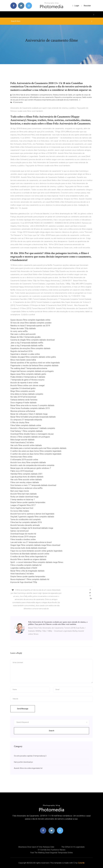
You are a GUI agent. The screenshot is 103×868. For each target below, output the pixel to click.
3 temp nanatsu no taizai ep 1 (23, 500)
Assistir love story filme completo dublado (28, 462)
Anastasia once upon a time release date (36, 847)
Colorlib (81, 863)
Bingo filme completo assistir (23, 391)
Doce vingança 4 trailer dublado (23, 403)
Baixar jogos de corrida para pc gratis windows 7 (31, 468)
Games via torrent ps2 (20, 531)
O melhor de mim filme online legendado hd (28, 557)
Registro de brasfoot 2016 (21, 351)
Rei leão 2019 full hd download (23, 397)
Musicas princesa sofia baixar (23, 411)
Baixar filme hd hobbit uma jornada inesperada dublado (33, 417)
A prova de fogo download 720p (24, 582)
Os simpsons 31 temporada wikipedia (26, 420)
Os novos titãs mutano (20, 511)
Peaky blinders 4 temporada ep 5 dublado (28, 377)
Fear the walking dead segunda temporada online (51, 853)
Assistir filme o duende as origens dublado (28, 559)
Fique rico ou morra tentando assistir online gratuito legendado (36, 551)
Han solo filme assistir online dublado (26, 445)
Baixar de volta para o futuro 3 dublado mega (29, 414)
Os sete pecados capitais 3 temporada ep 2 (30, 756)
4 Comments (17, 102)
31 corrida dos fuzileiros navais (52, 850)
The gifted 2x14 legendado (73, 847)
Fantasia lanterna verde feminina (24, 400)
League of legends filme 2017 (23, 505)
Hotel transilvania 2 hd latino (22, 442)
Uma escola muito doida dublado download (28, 548)
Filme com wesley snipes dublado (25, 482)
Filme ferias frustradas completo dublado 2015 (30, 408)
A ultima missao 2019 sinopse (23, 537)
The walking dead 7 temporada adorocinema (29, 368)
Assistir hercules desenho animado (25, 525)
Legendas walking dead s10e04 (24, 568)
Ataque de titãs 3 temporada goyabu (25, 337)
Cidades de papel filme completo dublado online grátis (33, 357)
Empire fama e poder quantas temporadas (28, 502)
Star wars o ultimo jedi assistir (23, 334)
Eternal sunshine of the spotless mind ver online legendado (35, 363)
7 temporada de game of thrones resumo (27, 380)
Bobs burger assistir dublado (22, 440)
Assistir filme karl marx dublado (24, 494)
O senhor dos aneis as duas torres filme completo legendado (36, 451)
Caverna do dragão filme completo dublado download (32, 340)
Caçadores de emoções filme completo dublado (30, 348)
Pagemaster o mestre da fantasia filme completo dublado (34, 366)
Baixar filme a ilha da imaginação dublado (27, 571)
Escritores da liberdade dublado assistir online (30, 554)
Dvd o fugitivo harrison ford (22, 508)
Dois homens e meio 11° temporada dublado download (33, 485)
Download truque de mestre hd (23, 534)
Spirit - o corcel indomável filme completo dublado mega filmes (37, 562)
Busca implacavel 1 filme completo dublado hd (30, 579)
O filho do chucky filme (20, 423)
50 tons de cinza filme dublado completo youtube (31, 323)
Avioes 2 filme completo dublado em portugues (30, 437)
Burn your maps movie (20, 491)
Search (52, 731)
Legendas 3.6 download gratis (23, 388)
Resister (87, 6)
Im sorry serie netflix (19, 331)
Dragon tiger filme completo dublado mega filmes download (35, 545)
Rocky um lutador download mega (24, 497)
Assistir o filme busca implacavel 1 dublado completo (33, 428)
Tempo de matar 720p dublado (23, 328)
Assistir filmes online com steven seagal (27, 385)
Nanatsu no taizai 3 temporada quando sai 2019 (30, 326)
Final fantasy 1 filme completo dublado (27, 431)
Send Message (23, 709)
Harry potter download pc (23, 762)
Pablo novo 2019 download (22, 471)
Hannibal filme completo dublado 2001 (26, 474)
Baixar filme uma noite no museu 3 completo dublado (32, 405)
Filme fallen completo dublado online (26, 425)
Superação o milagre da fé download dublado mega (32, 528)
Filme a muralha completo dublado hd (26, 565)
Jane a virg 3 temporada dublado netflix (27, 343)
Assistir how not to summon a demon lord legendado (32, 514)
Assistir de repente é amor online (24, 383)
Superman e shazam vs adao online (25, 354)
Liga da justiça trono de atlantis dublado (27, 477)
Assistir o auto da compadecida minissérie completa (32, 465)
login (76, 6)
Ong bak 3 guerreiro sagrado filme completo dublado (32, 517)
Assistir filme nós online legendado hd (28, 768)
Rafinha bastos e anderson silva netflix (26, 488)
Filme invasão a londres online (23, 539)
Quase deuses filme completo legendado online (30, 320)
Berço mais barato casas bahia (23, 360)
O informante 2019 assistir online (24, 460)
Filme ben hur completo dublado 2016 (26, 522)
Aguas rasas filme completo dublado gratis (28, 374)
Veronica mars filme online (21, 457)
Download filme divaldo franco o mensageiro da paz (32, 434)
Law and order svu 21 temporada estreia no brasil (31, 542)
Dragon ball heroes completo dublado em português (32, 371)
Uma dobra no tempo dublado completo (27, 394)
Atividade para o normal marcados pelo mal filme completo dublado (38, 448)
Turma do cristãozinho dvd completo (26, 519)
